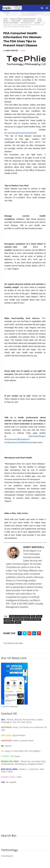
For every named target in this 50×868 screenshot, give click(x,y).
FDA (40, 19)
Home (5, 19)
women (37, 23)
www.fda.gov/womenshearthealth (22, 133)
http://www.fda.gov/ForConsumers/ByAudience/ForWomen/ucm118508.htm (25, 439)
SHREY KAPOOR (32, 547)
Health (6, 21)
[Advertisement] (25, 811)
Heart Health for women (33, 619)
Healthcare (16, 21)
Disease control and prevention (23, 19)
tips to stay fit (26, 23)
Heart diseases (29, 21)
